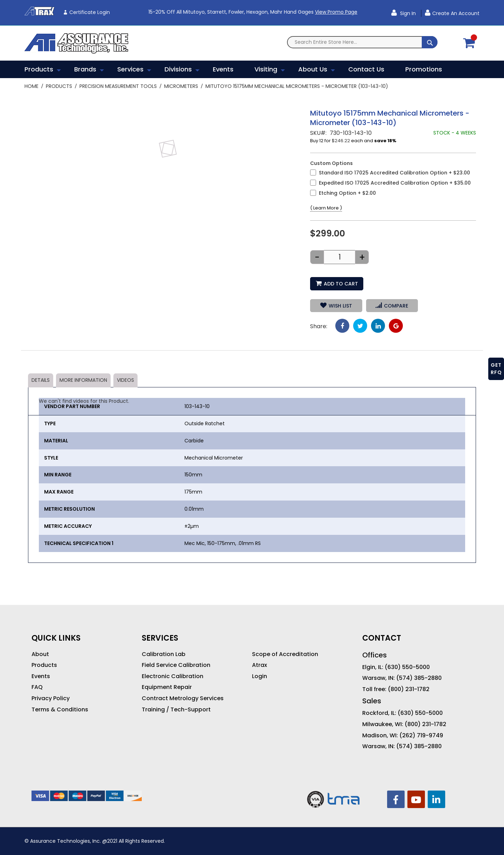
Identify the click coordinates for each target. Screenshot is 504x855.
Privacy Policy (51, 698)
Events (41, 676)
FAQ (37, 687)
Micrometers (181, 86)
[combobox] (362, 42)
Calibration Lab (164, 654)
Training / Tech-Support (176, 710)
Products (59, 86)
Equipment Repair (167, 687)
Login (260, 676)
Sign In (407, 13)
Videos (125, 380)
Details (41, 380)
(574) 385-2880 (419, 678)
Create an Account (456, 13)
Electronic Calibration (173, 676)
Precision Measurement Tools (118, 86)
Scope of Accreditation (285, 654)
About (40, 654)
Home (31, 86)
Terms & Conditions (60, 710)
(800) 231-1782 (409, 689)
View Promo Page (336, 12)
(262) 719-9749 (421, 736)
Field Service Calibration (176, 665)
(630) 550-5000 (407, 667)
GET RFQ (496, 369)
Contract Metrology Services (183, 698)
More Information (83, 380)
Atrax (260, 665)
